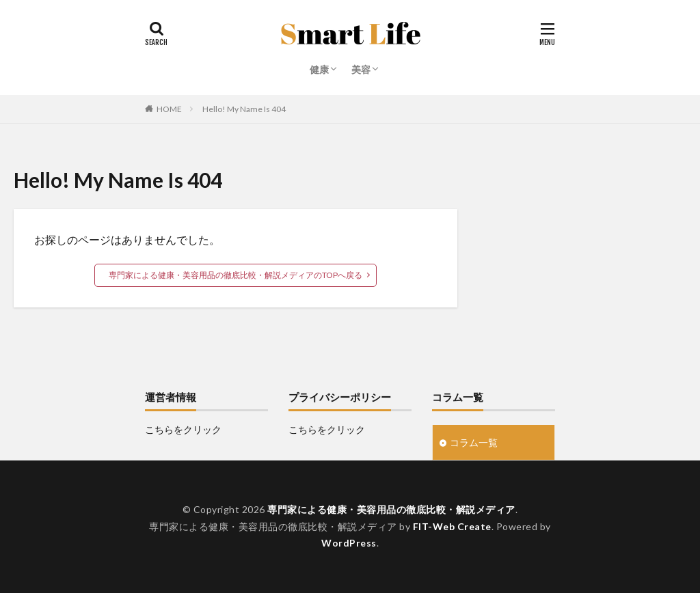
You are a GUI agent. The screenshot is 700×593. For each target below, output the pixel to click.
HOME (169, 109)
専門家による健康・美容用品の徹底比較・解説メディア (391, 509)
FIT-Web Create (452, 526)
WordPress (349, 543)
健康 (319, 69)
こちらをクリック (183, 429)
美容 (361, 69)
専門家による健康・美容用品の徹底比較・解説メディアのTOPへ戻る (235, 275)
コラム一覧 (474, 442)
